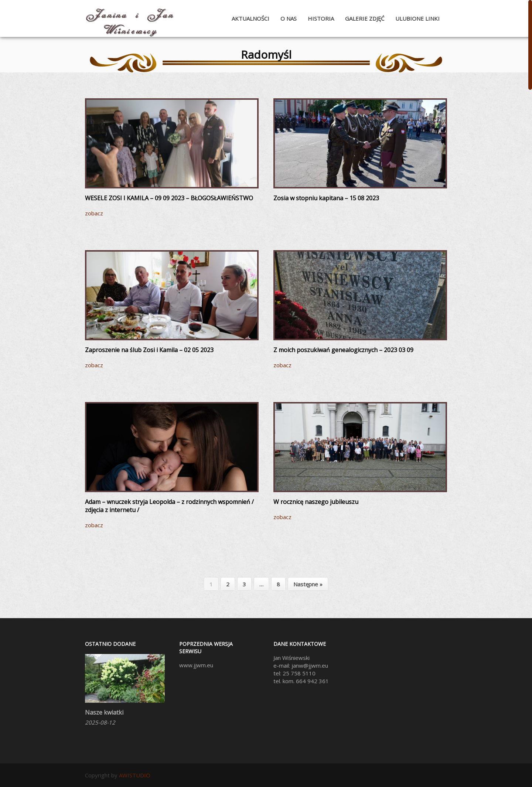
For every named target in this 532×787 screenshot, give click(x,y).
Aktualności (250, 18)
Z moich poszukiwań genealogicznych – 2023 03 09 (343, 350)
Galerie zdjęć (365, 18)
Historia (321, 18)
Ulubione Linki (417, 18)
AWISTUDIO (135, 775)
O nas (289, 18)
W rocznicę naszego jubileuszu (316, 502)
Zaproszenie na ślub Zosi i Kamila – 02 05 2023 (149, 350)
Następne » (308, 584)
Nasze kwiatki (104, 712)
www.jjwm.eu (196, 665)
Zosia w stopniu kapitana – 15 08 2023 (326, 198)
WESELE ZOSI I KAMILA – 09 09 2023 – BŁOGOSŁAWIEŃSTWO (169, 198)
